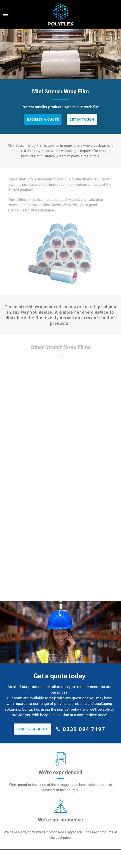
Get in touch (82, 120)
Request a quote (43, 120)
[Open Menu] (6, 14)
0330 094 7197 (84, 729)
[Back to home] (61, 14)
